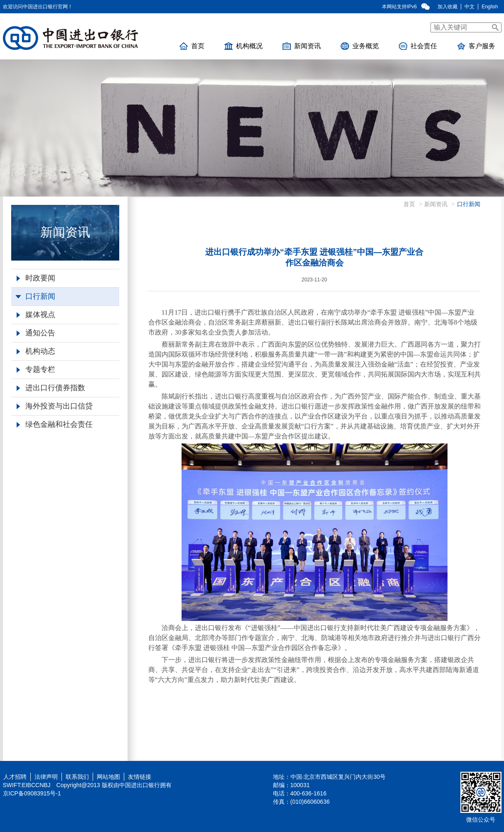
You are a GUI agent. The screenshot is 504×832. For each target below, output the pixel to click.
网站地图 (108, 777)
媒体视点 (36, 315)
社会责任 (418, 46)
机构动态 (36, 351)
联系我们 (77, 777)
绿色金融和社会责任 (55, 424)
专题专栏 (36, 369)
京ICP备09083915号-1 (32, 793)
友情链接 (140, 777)
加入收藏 (447, 7)
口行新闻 (35, 296)
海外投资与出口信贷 (55, 406)
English (490, 7)
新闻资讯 (302, 46)
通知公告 (36, 333)
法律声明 (46, 777)
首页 (192, 46)
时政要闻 (36, 278)
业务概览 (360, 46)
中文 (470, 7)
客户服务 (476, 46)
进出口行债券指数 (51, 388)
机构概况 (243, 46)
